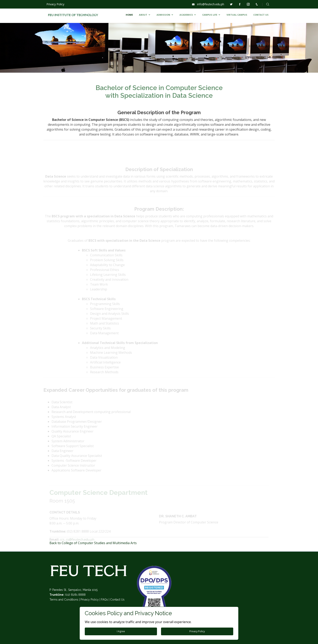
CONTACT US (261, 15)
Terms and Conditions (64, 600)
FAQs (104, 600)
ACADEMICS (186, 15)
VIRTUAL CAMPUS (237, 15)
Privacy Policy (55, 4)
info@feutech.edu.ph (211, 4)
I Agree (121, 631)
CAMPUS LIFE (210, 15)
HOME (129, 15)
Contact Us (117, 600)
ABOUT (143, 15)
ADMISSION (163, 15)
